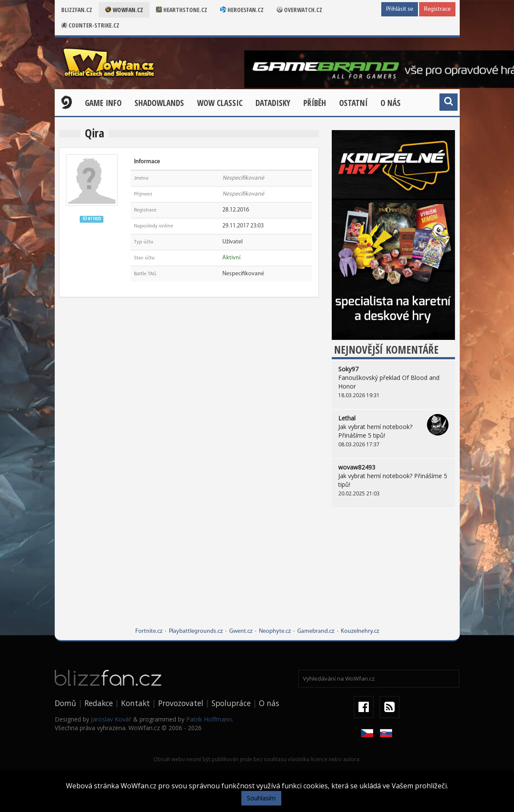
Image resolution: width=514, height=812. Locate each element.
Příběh (315, 103)
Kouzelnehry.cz (360, 631)
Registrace (437, 9)
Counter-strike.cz (90, 25)
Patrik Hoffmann (209, 719)
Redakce (99, 703)
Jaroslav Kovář (111, 719)
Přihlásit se (400, 9)
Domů (65, 703)
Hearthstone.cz (182, 10)
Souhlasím (261, 798)
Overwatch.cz (299, 10)
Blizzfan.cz (77, 10)
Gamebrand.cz (316, 631)
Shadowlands (159, 103)
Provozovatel (181, 703)
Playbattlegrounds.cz (196, 631)
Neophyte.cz (275, 631)
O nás (391, 103)
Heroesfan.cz (242, 10)
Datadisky (273, 103)
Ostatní (353, 103)
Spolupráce (231, 703)
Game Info (103, 103)
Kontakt (136, 703)
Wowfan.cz (124, 10)
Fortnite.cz (149, 631)
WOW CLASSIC (220, 103)
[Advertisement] (394, 573)
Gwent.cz (241, 631)
